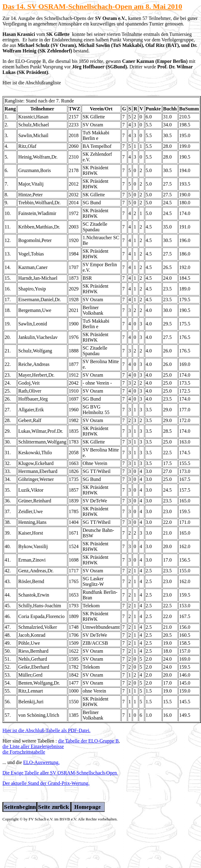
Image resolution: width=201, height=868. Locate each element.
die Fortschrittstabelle (24, 752)
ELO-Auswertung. (42, 762)
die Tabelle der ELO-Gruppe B (88, 741)
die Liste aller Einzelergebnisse (33, 746)
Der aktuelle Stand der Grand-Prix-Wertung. (46, 783)
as (11, 6)
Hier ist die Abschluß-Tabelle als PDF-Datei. (46, 730)
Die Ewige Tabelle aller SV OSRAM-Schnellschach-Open (60, 773)
